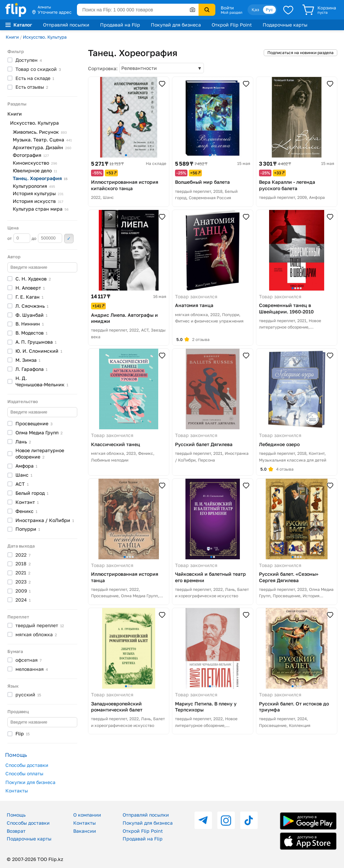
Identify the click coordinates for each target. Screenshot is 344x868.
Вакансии (85, 831)
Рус (269, 10)
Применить (69, 238)
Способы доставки (27, 765)
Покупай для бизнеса (176, 25)
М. (28, 360)
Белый (32, 493)
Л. (32, 306)
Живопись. (40, 132)
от (19, 238)
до (47, 238)
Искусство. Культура (45, 37)
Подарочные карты (285, 25)
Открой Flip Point (232, 25)
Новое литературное (40, 453)
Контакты (17, 791)
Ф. (31, 315)
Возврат (16, 831)
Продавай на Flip (120, 25)
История (38, 193)
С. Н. (33, 279)
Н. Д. (42, 381)
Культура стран (41, 209)
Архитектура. (42, 147)
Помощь (16, 815)
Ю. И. (39, 351)
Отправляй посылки (66, 25)
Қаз (255, 10)
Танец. (40, 178)
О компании (87, 815)
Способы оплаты (24, 773)
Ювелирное (35, 170)
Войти (227, 8)
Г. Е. (29, 297)
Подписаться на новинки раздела (300, 53)
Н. (30, 288)
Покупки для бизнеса (30, 782)
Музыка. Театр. (42, 140)
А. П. (36, 342)
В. (30, 324)
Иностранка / (45, 520)
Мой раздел (231, 12)
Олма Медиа (39, 432)
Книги (12, 37)
